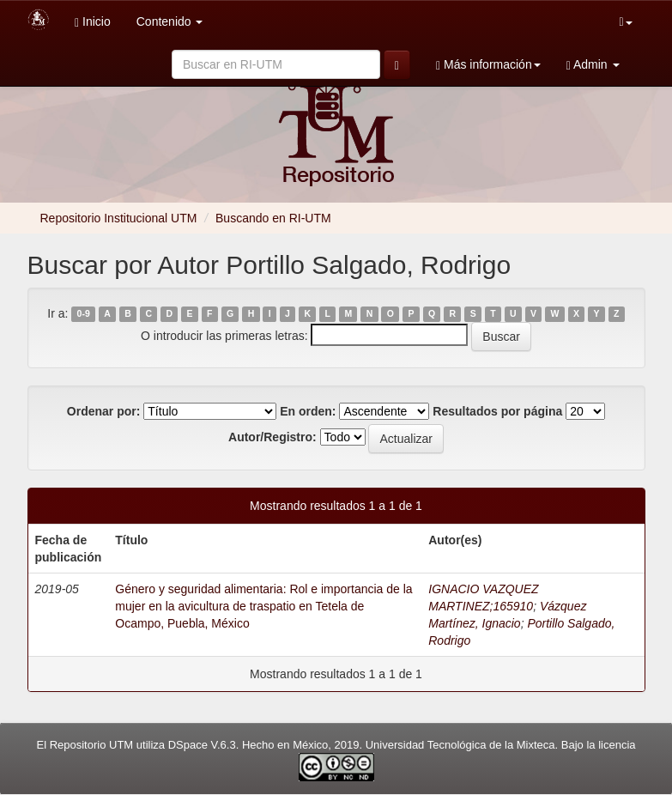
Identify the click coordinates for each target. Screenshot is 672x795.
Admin (593, 65)
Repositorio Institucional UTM (119, 218)
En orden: (308, 411)
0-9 (84, 314)
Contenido (170, 21)
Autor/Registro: (272, 437)
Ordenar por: (104, 411)
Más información (488, 65)
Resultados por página (497, 411)
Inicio (93, 22)
